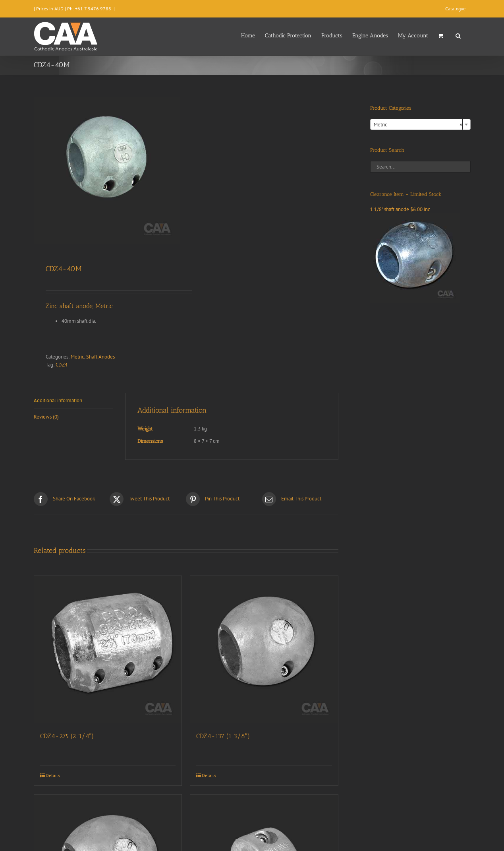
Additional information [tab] (58, 400)
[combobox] (420, 124)
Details (53, 775)
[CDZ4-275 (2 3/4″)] (108, 650)
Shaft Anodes (100, 357)
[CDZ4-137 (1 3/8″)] (264, 650)
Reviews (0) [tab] (46, 417)
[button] (458, 35)
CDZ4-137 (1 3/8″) (223, 736)
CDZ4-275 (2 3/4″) (67, 736)
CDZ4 (62, 365)
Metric (77, 357)
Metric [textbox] (418, 125)
